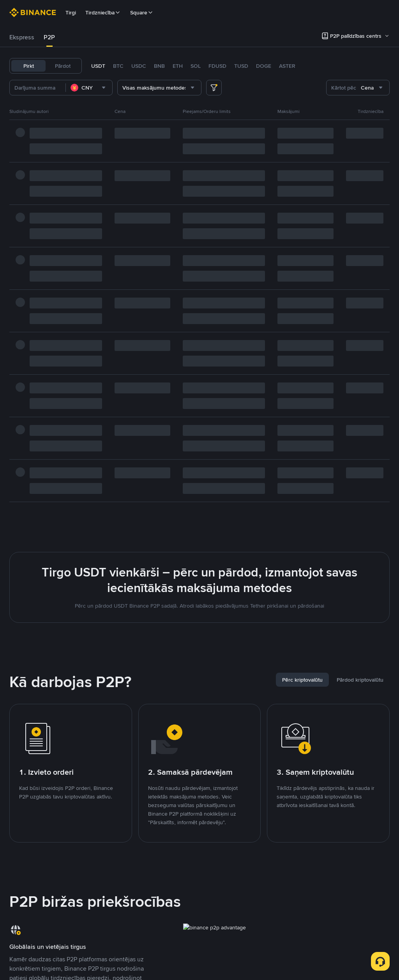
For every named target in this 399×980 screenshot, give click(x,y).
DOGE (264, 66)
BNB (159, 66)
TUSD (241, 66)
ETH (178, 66)
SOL (196, 66)
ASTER (287, 66)
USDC (139, 66)
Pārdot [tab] (63, 66)
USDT (98, 66)
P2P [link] (49, 37)
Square (142, 12)
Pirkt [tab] (29, 66)
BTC (118, 66)
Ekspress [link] (22, 37)
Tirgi (71, 12)
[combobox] (89, 88)
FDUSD (217, 66)
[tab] (22, 37)
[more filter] (214, 88)
